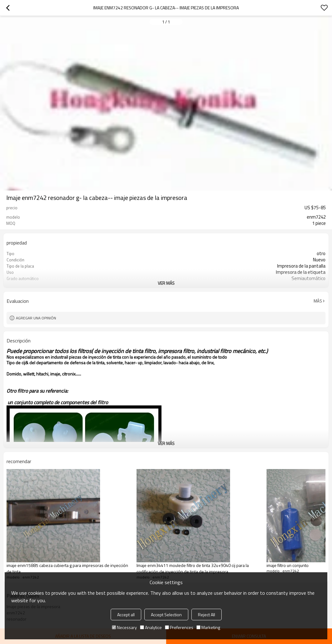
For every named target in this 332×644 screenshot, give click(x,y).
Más (318, 301)
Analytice (151, 627)
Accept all (126, 615)
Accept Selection (166, 615)
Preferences (179, 627)
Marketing (208, 627)
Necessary (124, 627)
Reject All (207, 615)
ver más (166, 283)
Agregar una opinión (36, 318)
